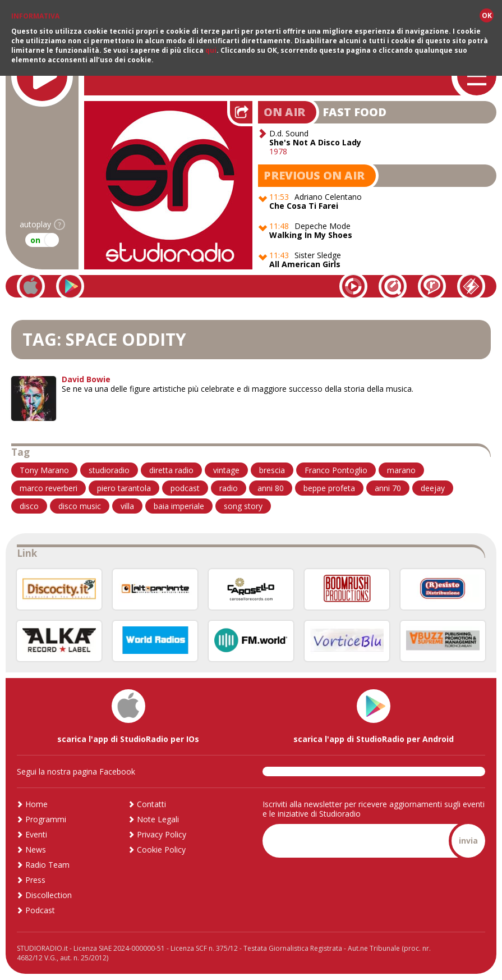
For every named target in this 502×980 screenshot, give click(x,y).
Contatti (151, 804)
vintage (226, 470)
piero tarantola (124, 488)
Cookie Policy (161, 850)
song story (243, 506)
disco (29, 506)
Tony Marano (44, 470)
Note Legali (158, 819)
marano (401, 470)
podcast (185, 488)
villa (127, 506)
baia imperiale (179, 506)
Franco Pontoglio (336, 470)
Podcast (40, 910)
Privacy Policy (162, 834)
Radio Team (47, 865)
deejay (433, 488)
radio (229, 488)
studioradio (109, 470)
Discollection (49, 895)
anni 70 (388, 488)
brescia (272, 470)
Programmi (46, 819)
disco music (80, 506)
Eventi (36, 834)
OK (487, 15)
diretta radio (171, 470)
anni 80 (271, 488)
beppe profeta (329, 488)
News (36, 850)
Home (36, 804)
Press (35, 880)
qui (211, 50)
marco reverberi (49, 488)
